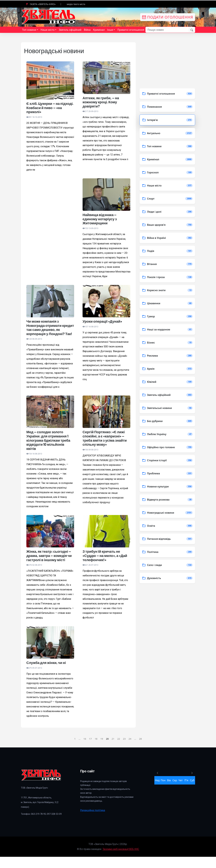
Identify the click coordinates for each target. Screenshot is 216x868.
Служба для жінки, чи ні (48, 674)
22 (119, 750)
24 (130, 750)
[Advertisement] (50, 214)
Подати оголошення (168, 17)
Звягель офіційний (70, 30)
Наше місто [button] (48, 30)
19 (102, 750)
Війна (87, 30)
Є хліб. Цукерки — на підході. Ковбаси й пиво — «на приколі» (50, 108)
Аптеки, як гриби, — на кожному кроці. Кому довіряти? (102, 103)
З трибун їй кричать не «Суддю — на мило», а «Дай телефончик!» (103, 566)
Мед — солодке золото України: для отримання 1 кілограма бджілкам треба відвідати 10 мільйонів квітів (49, 449)
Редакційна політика (93, 821)
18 (96, 750)
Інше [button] (110, 30)
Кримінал (99, 30)
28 (140, 750)
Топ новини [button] (29, 30)
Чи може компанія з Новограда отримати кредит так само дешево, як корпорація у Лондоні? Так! (50, 333)
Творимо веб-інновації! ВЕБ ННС (121, 860)
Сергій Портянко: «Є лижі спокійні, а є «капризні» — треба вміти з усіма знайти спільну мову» (106, 447)
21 (113, 750)
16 (85, 750)
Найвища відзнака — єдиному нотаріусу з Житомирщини (101, 220)
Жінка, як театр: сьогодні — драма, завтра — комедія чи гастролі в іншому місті (50, 566)
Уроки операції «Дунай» (104, 324)
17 (90, 750)
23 (124, 750)
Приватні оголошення (131, 30)
